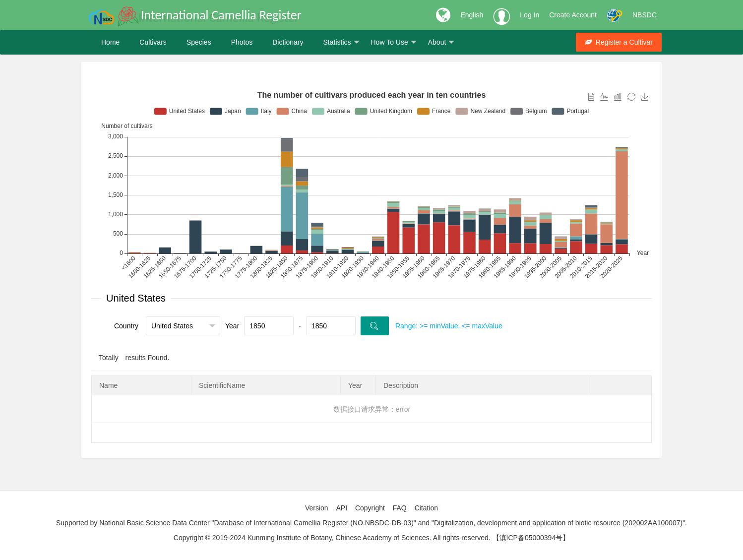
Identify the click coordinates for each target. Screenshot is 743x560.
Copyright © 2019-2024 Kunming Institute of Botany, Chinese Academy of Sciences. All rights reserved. (332, 538)
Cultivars (153, 42)
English (472, 15)
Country (126, 326)
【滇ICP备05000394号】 (531, 538)
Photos (242, 42)
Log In (529, 15)
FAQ (400, 508)
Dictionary (288, 42)
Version (317, 508)
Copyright (370, 508)
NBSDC (645, 15)
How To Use (394, 42)
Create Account (573, 15)
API (341, 508)
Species (199, 42)
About (441, 42)
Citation (426, 508)
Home (110, 42)
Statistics (341, 42)
